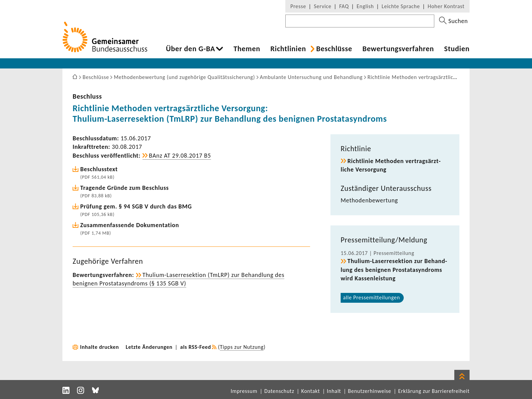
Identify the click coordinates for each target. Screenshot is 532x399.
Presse (298, 6)
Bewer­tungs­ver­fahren (398, 49)
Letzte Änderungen (149, 347)
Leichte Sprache (401, 6)
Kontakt (311, 391)
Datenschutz (279, 391)
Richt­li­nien (288, 49)
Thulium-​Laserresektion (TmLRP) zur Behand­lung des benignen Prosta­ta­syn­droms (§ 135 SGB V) (178, 279)
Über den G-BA (191, 49)
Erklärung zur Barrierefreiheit (434, 391)
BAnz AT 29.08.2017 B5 (180, 156)
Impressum (244, 391)
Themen (247, 49)
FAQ (344, 6)
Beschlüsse (334, 49)
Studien (457, 49)
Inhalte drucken (100, 347)
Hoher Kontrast (446, 6)
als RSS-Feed (196, 347)
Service (323, 6)
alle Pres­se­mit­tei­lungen (372, 297)
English (365, 6)
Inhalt (334, 391)
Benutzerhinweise (370, 391)
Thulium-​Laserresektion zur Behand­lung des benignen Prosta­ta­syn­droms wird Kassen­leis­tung (394, 270)
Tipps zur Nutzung (242, 347)
